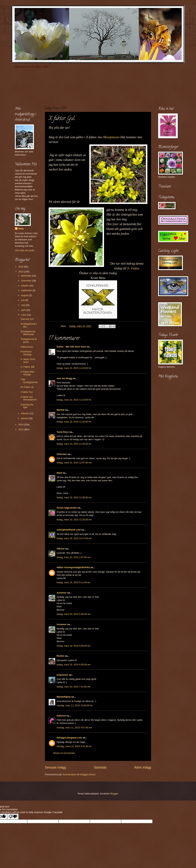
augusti (25, 295)
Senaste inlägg (55, 767)
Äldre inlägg (143, 767)
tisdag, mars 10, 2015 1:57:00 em (74, 557)
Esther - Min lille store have (71, 347)
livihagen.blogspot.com (69, 738)
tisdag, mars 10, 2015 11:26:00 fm (74, 444)
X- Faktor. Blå (27, 367)
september (27, 290)
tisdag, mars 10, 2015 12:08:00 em (74, 497)
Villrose (61, 549)
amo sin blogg (64, 378)
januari (25, 418)
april (24, 310)
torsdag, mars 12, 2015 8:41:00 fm (74, 746)
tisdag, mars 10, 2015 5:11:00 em (74, 582)
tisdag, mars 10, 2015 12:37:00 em (74, 538)
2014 (21, 425)
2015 (21, 272)
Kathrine (61, 716)
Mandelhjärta (64, 697)
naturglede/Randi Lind (69, 530)
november (26, 281)
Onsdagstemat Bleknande (28, 333)
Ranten (60, 656)
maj (23, 305)
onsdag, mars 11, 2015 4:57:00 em (74, 728)
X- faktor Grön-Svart (28, 361)
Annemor (62, 593)
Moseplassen (111, 137)
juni (23, 300)
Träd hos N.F (27, 319)
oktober (25, 286)
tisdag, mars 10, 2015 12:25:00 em (74, 520)
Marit (59, 473)
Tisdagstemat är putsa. (29, 340)
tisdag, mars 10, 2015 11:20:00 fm (74, 422)
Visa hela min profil (24, 250)
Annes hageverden (67, 508)
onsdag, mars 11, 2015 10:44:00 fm (75, 705)
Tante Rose (63, 432)
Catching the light (27, 406)
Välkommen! (27, 347)
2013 (21, 429)
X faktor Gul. (27, 392)
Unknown (62, 454)
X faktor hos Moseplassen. (29, 398)
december (26, 276)
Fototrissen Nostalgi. (26, 353)
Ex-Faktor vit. (27, 387)
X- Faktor (133, 268)
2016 (21, 267)
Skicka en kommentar (64, 753)
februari (25, 413)
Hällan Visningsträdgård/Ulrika (73, 567)
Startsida (100, 767)
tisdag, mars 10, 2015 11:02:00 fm (74, 368)
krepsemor (62, 675)
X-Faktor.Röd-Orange (28, 373)
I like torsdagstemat (29, 381)
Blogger (114, 794)
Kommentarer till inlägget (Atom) (79, 774)
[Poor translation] (13, 817)
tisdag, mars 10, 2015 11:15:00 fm (74, 400)
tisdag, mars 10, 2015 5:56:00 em (74, 614)
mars (24, 315)
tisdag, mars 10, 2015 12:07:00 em (74, 463)
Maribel (61, 410)
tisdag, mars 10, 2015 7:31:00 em (74, 687)
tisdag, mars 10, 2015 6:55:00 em (74, 665)
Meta (21, 229)
